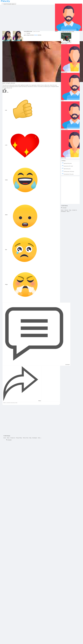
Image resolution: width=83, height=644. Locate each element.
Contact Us (74, 210)
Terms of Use (26, 438)
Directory (66, 210)
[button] (9, 4)
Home (5, 438)
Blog (70, 210)
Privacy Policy (19, 438)
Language (64, 208)
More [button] (68, 211)
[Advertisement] (16, 420)
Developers (63, 211)
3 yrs (25, 33)
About (62, 210)
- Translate (28, 33)
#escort (36, 35)
